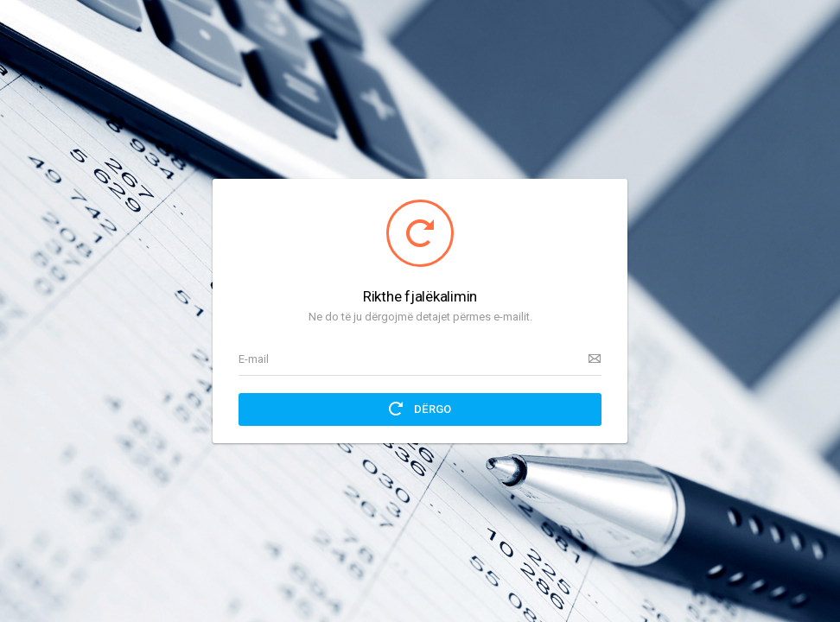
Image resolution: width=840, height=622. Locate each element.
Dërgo (420, 409)
